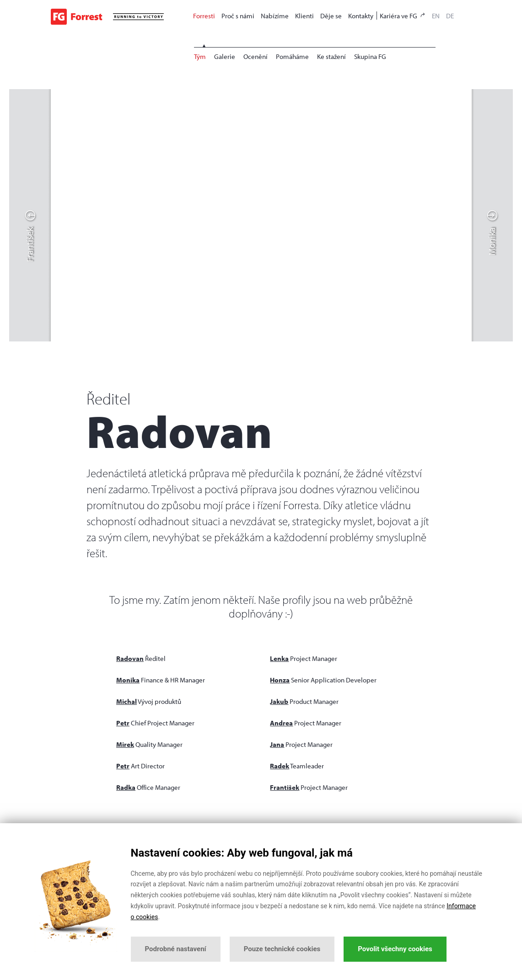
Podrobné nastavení (176, 949)
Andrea (281, 723)
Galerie (225, 56)
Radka (126, 787)
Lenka (279, 658)
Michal (126, 701)
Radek (280, 766)
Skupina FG (370, 56)
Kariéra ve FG (403, 16)
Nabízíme (275, 16)
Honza (280, 680)
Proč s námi (238, 16)
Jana (277, 744)
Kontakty (361, 16)
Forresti (204, 16)
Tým (200, 56)
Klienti (304, 16)
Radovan (130, 658)
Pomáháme (292, 56)
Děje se (331, 16)
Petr (123, 723)
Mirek (125, 744)
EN (436, 16)
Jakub (279, 701)
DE (450, 16)
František (285, 787)
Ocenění (256, 56)
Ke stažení (331, 56)
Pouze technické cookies (282, 949)
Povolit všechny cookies (395, 949)
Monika (128, 680)
